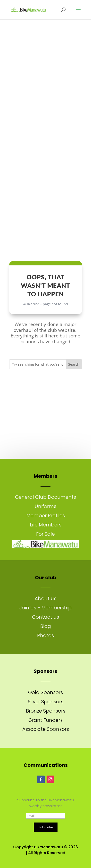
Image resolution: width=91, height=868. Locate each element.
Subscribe (46, 827)
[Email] (45, 816)
